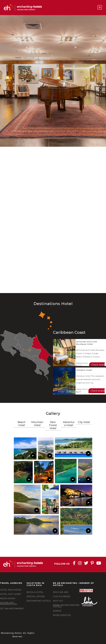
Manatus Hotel (84, 370)
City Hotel (84, 422)
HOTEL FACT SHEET (11, 594)
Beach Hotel (22, 424)
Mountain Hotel (37, 424)
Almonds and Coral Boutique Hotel (87, 343)
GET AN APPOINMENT (12, 609)
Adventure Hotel (69, 424)
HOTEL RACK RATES (11, 590)
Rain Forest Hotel (53, 425)
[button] (25, 448)
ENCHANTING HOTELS (39, 601)
